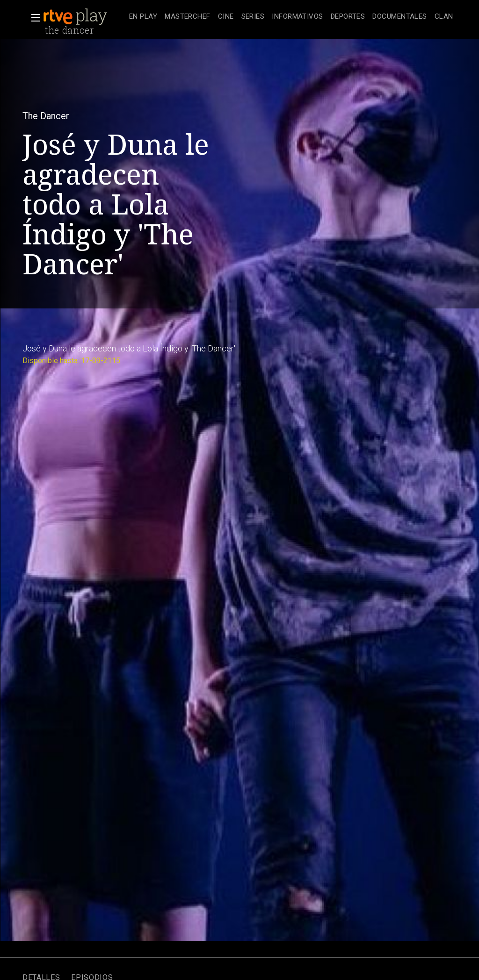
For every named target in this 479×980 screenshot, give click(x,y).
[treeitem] (143, 17)
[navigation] (291, 17)
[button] (33, 18)
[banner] (84, 17)
